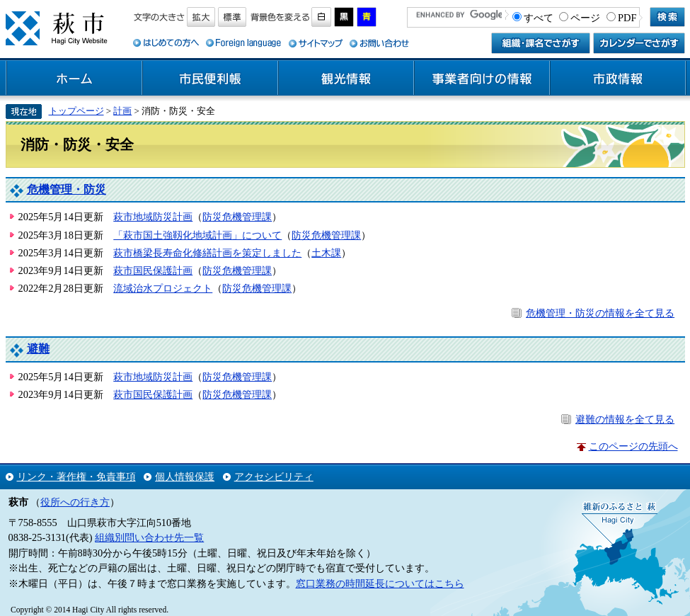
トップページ (76, 111)
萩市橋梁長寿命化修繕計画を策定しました (207, 253)
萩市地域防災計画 (153, 217)
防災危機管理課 (237, 217)
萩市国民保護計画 (153, 270)
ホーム (74, 79)
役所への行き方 (75, 502)
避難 (38, 349)
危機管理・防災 (67, 189)
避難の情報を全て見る (625, 419)
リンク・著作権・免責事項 (76, 477)
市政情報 (618, 79)
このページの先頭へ (633, 446)
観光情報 (346, 79)
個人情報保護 (185, 477)
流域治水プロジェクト (163, 288)
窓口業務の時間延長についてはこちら (380, 583)
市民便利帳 (210, 79)
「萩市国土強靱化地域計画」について (197, 235)
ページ (585, 18)
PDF (627, 18)
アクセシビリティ (274, 477)
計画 (122, 111)
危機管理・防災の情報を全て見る (600, 313)
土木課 (326, 253)
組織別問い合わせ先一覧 (149, 537)
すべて (539, 18)
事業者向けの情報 (482, 79)
